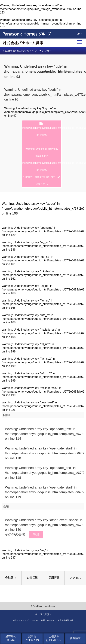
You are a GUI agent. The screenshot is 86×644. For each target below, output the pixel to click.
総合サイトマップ (21, 620)
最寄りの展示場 (11, 638)
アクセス (75, 578)
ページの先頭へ (43, 614)
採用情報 (54, 578)
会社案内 (11, 578)
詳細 (36, 535)
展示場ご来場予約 (32, 638)
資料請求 (75, 638)
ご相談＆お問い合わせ (54, 638)
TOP (78, 34)
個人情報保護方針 (65, 620)
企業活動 (32, 578)
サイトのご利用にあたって (43, 620)
